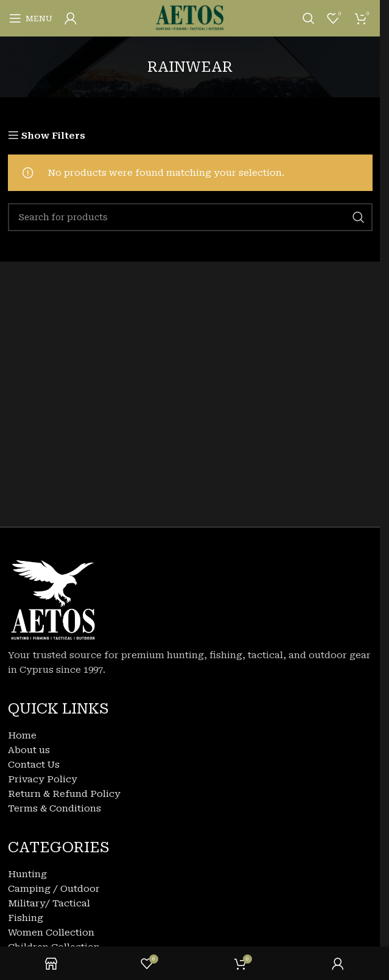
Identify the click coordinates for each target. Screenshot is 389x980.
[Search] (309, 18)
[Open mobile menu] (31, 18)
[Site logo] (190, 18)
